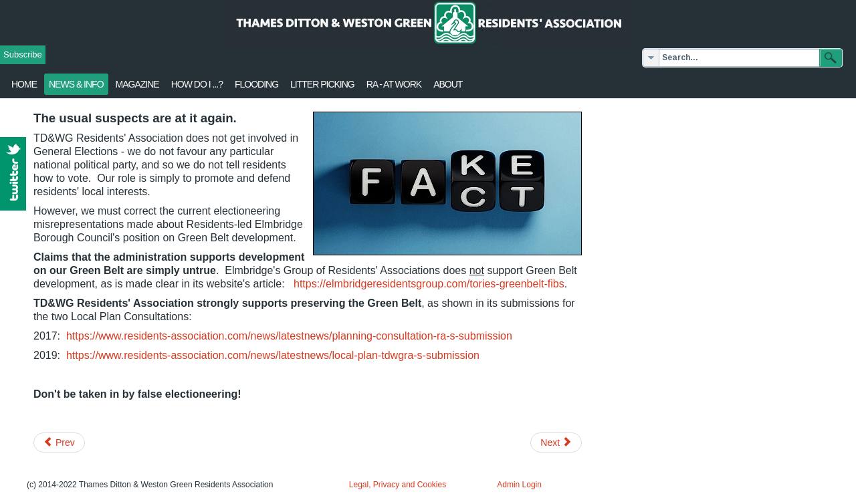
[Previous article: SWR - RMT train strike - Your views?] (59, 443)
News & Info (76, 84)
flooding (256, 84)
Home (24, 84)
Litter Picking (322, 84)
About (448, 84)
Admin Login (519, 485)
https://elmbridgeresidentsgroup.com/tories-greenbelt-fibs (429, 284)
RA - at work (394, 84)
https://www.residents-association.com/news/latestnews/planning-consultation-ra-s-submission (289, 336)
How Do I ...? (197, 84)
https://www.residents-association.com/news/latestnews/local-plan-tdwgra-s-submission (273, 355)
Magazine (137, 84)
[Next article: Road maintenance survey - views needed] (556, 443)
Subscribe (23, 54)
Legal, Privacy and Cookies (398, 485)
